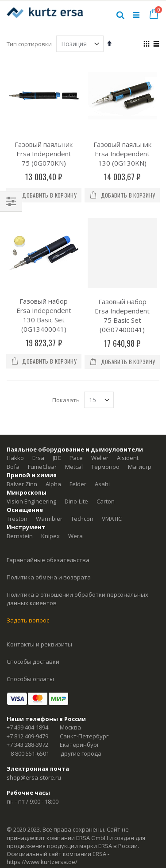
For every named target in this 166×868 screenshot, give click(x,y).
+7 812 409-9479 (27, 736)
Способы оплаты (30, 679)
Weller (100, 458)
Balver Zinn (22, 484)
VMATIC (112, 519)
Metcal (74, 467)
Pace (76, 458)
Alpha (53, 484)
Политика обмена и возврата (49, 577)
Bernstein (20, 536)
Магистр (140, 467)
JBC (57, 458)
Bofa (13, 467)
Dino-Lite (76, 501)
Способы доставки (33, 662)
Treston (17, 519)
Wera (75, 536)
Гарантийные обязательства (48, 560)
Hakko (15, 458)
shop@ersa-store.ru (34, 777)
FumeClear (42, 467)
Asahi (102, 484)
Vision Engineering (31, 501)
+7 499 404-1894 (27, 727)
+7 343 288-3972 (27, 745)
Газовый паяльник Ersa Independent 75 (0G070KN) (44, 154)
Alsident (128, 458)
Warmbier (49, 519)
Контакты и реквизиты (39, 644)
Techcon (82, 519)
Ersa (38, 458)
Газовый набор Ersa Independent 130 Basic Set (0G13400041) (44, 315)
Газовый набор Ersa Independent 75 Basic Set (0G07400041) (122, 315)
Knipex (50, 536)
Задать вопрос (28, 620)
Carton (106, 501)
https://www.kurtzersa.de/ (42, 862)
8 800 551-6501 (30, 753)
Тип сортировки (29, 44)
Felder (78, 484)
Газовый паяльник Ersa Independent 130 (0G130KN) (122, 154)
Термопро (105, 467)
